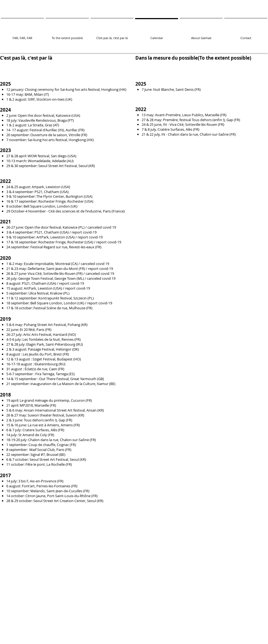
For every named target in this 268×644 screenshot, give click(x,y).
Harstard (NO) (64, 334)
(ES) (72, 374)
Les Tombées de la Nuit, (42, 339)
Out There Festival (54, 379)
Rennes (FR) (71, 339)
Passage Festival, (42, 349)
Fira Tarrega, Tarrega (52, 374)
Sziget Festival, (45, 359)
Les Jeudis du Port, (38, 354)
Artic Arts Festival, (38, 334)
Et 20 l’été (27, 330)
